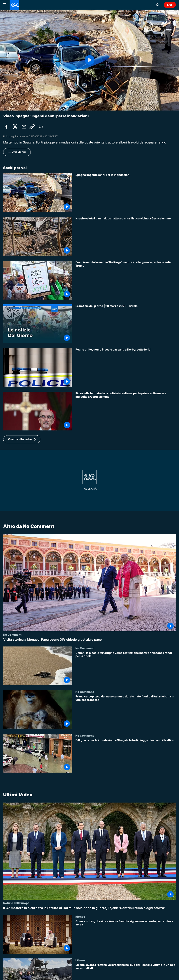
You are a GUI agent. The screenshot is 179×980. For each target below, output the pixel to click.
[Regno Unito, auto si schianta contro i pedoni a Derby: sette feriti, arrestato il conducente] (126, 367)
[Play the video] (89, 60)
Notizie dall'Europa (16, 903)
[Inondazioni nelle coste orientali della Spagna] (126, 193)
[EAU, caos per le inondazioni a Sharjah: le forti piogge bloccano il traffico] (126, 756)
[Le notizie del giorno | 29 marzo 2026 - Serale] (126, 324)
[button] (22, 439)
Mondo (80, 916)
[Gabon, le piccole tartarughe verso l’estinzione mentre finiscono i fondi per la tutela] (126, 668)
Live (170, 5)
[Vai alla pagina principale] (14, 5)
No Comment (12, 635)
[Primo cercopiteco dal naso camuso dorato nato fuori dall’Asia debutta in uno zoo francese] (126, 712)
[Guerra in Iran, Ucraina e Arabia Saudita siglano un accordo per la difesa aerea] (126, 937)
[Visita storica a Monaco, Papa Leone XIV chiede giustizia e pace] (89, 640)
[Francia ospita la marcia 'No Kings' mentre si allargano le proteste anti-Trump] (126, 280)
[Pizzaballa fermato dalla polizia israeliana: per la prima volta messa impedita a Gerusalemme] (126, 411)
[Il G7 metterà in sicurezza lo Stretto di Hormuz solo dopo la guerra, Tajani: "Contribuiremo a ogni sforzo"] (89, 908)
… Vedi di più (17, 152)
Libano (80, 960)
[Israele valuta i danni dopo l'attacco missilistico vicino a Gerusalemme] (126, 236)
